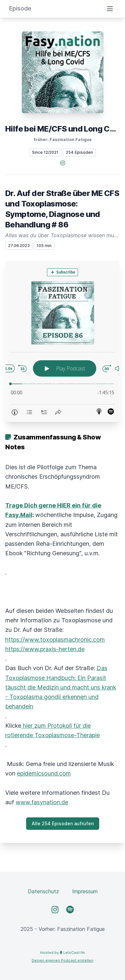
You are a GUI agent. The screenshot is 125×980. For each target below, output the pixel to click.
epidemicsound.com (44, 773)
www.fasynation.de (42, 802)
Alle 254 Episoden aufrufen (63, 823)
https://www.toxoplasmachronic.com (55, 640)
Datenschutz (43, 891)
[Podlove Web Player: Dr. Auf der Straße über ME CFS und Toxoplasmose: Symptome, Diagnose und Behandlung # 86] (63, 341)
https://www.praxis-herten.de (45, 649)
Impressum (85, 891)
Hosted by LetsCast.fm (63, 953)
